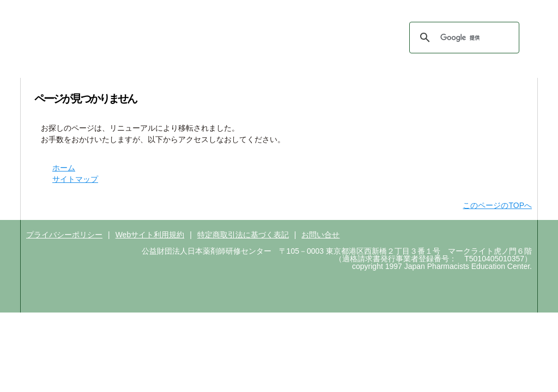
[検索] (463, 38)
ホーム (370, 45)
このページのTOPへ (497, 205)
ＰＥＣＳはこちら (441, 10)
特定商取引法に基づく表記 (243, 235)
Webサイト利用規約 (150, 235)
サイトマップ (467, 45)
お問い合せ (320, 235)
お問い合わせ (413, 45)
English (512, 45)
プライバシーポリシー (64, 235)
